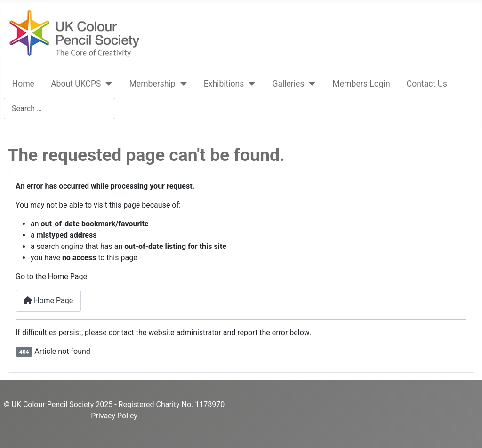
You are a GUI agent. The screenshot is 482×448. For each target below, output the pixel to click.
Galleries (288, 84)
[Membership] (181, 84)
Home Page (48, 300)
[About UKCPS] (107, 84)
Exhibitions (224, 84)
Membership (153, 84)
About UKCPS (76, 84)
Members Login (361, 84)
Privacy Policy (114, 416)
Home (23, 84)
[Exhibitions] (250, 84)
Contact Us (427, 84)
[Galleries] (310, 84)
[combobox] (60, 108)
